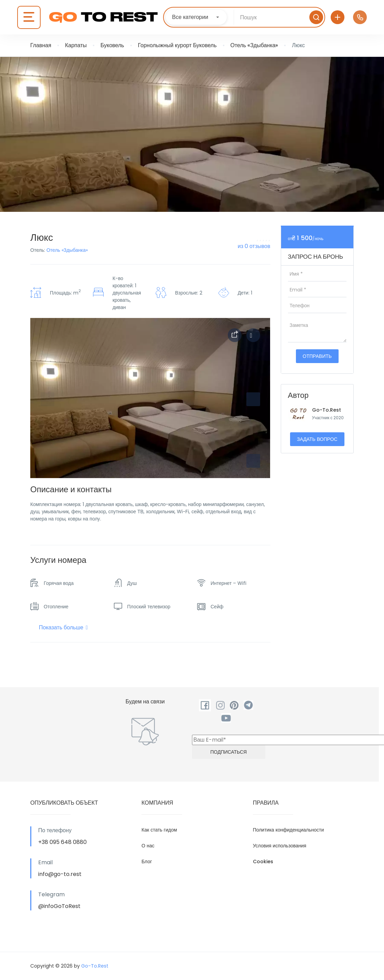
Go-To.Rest (327, 410)
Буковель (112, 45)
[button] (253, 461)
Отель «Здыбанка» (254, 45)
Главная (41, 45)
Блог (147, 862)
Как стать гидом (159, 830)
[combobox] (196, 17)
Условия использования (280, 846)
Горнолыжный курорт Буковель (177, 45)
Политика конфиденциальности (289, 830)
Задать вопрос (317, 439)
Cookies (263, 862)
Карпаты (76, 45)
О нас (148, 846)
